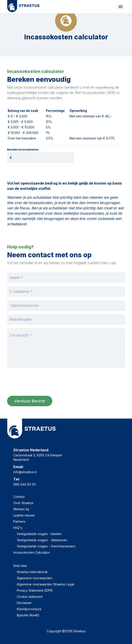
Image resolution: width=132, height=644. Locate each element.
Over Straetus (23, 503)
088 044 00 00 (25, 484)
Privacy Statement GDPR (35, 590)
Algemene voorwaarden (35, 578)
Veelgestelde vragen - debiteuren (42, 540)
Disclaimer (24, 603)
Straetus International (32, 572)
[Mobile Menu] (120, 7)
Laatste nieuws (24, 515)
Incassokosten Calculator (32, 552)
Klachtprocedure (29, 609)
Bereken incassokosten (23, 150)
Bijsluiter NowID (28, 615)
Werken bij (21, 509)
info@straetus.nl (25, 472)
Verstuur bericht (30, 401)
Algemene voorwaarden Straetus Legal (45, 584)
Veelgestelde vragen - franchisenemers (46, 546)
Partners (19, 521)
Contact (19, 497)
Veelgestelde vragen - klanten (39, 534)
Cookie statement (30, 597)
